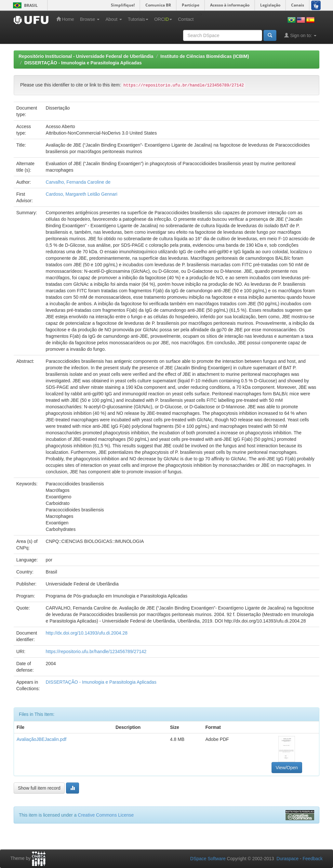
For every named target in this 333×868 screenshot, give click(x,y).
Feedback (313, 859)
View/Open (287, 768)
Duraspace (287, 859)
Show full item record (39, 788)
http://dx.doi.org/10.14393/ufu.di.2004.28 (87, 633)
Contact (186, 19)
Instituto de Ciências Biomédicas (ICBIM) (205, 56)
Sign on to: (300, 35)
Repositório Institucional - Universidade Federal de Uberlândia (86, 56)
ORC (163, 19)
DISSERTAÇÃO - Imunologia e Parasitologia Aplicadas (83, 63)
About (113, 19)
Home (65, 19)
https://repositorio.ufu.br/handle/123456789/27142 (96, 651)
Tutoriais (138, 19)
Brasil (24, 5)
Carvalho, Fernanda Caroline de (78, 182)
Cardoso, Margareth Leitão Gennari (82, 194)
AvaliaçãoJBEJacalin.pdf (41, 739)
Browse (90, 19)
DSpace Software (208, 859)
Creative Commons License (106, 815)
